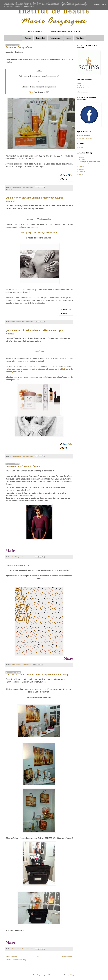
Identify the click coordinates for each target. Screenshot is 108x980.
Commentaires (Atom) (20, 960)
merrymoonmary (59, 975)
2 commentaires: (27, 665)
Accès (69, 38)
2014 (81, 174)
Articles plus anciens (67, 957)
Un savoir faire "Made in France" (24, 466)
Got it (104, 5)
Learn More (96, 5)
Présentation (55, 38)
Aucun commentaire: (28, 187)
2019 (81, 167)
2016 (81, 169)
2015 (81, 172)
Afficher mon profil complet (85, 138)
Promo (13, 190)
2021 (81, 157)
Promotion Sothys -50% (19, 47)
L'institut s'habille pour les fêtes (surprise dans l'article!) (37, 675)
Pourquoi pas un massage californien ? (39, 233)
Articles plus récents (12, 957)
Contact (80, 38)
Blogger (73, 975)
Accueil (28, 38)
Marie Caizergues (85, 136)
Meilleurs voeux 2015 (17, 566)
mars (82, 159)
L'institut (40, 38)
